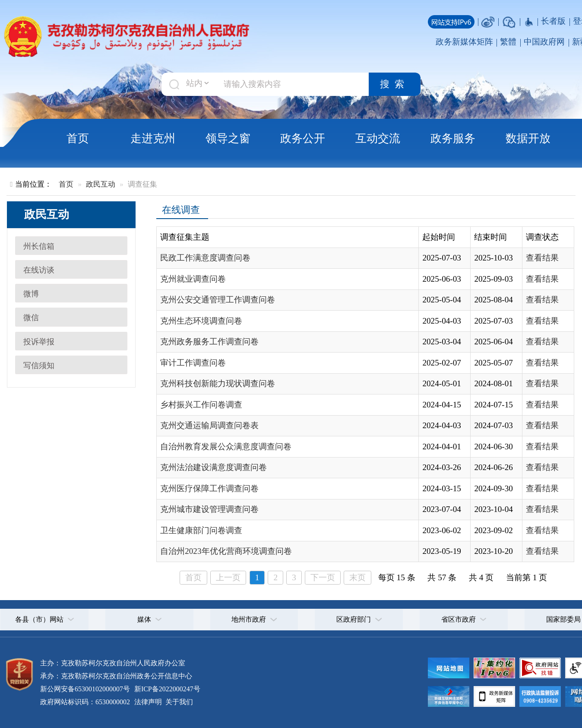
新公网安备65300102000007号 (85, 689)
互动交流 (378, 138)
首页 (78, 138)
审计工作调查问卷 (193, 363)
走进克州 (153, 138)
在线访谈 (39, 270)
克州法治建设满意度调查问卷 (214, 467)
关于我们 (178, 702)
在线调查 (181, 210)
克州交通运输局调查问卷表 (209, 425)
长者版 (553, 21)
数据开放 (528, 138)
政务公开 (303, 138)
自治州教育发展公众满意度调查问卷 (226, 447)
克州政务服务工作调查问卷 (209, 342)
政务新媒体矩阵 (464, 42)
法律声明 (148, 702)
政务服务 (453, 138)
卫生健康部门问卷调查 (201, 530)
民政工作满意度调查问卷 (205, 258)
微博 (31, 294)
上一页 (228, 577)
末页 (357, 577)
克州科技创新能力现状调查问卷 (218, 383)
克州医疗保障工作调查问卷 (209, 488)
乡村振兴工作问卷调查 (201, 405)
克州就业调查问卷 (193, 279)
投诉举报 (39, 342)
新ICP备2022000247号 (166, 689)
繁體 (508, 42)
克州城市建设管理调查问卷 (209, 509)
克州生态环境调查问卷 (201, 321)
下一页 (323, 577)
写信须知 (39, 366)
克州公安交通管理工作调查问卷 (218, 300)
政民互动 (101, 184)
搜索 (395, 84)
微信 (31, 318)
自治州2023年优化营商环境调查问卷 (226, 551)
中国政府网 (544, 42)
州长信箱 (39, 246)
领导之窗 (228, 138)
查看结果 (542, 258)
